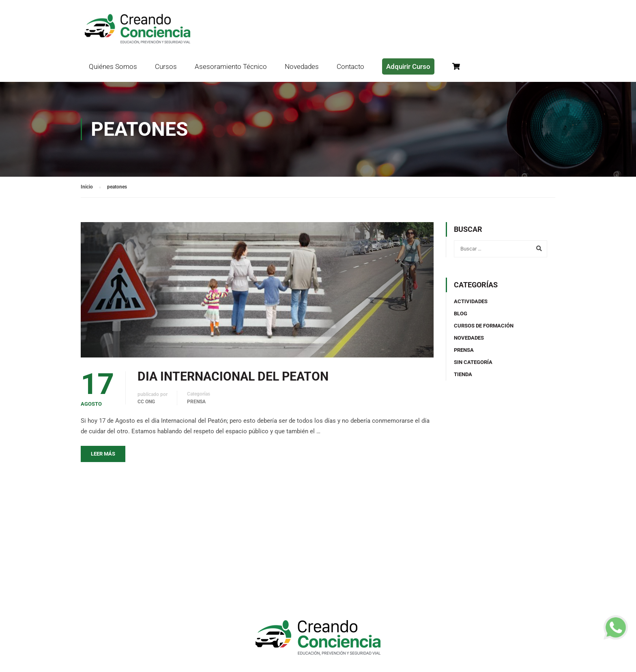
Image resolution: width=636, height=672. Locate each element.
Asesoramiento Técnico (231, 66)
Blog (461, 314)
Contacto (350, 66)
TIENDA (463, 374)
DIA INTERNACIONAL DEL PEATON (233, 377)
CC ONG (146, 402)
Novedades (302, 66)
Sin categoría (473, 362)
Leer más (103, 454)
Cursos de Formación (484, 326)
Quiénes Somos (113, 66)
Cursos (166, 66)
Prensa (196, 402)
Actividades (471, 301)
